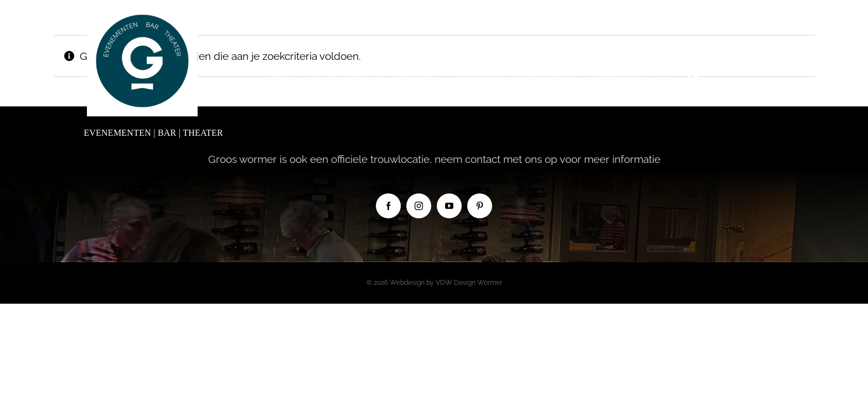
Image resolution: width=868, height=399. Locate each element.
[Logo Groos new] (142, 11)
